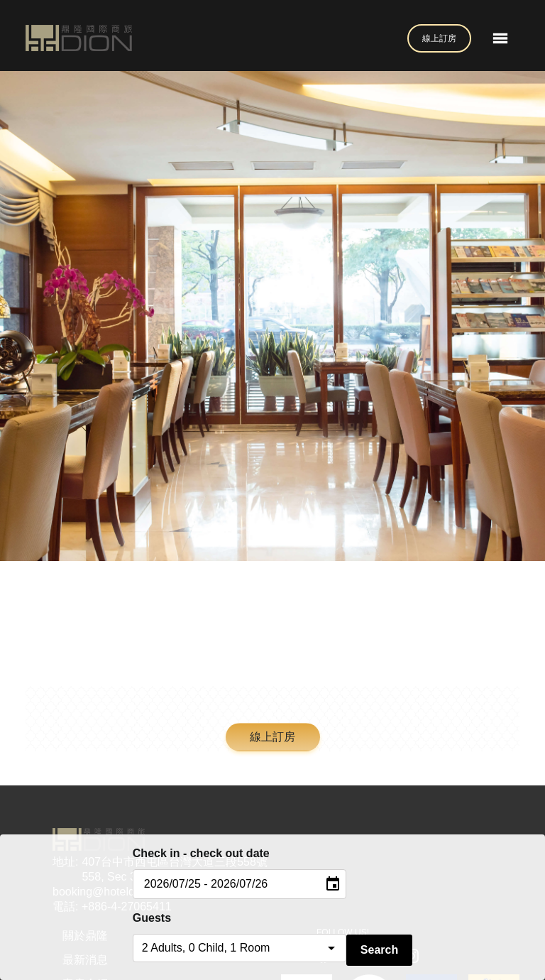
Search (379, 950)
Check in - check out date (201, 853)
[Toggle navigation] (500, 38)
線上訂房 (439, 38)
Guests (152, 918)
